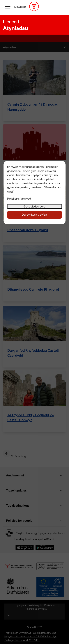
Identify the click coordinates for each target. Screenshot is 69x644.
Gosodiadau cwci (34, 206)
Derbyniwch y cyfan (34, 215)
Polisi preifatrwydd (19, 198)
